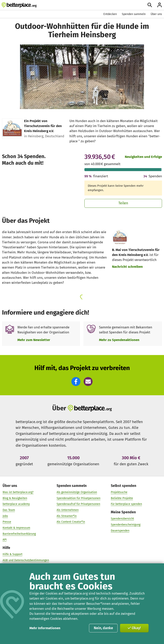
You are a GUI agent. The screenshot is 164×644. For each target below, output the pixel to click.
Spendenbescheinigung (126, 525)
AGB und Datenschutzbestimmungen (26, 560)
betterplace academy (16, 504)
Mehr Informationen (45, 628)
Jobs (5, 516)
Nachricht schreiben (127, 267)
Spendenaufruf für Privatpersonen (78, 504)
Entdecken (110, 14)
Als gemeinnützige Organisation (77, 492)
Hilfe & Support (12, 554)
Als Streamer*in (67, 516)
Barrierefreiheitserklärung (19, 534)
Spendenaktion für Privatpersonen (78, 498)
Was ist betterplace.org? (18, 492)
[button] (76, 382)
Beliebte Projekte (122, 498)
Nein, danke (103, 628)
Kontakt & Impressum (16, 528)
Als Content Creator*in (71, 522)
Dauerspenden (120, 531)
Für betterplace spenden (126, 504)
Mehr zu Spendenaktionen (119, 340)
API (5, 540)
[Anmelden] (159, 5)
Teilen (123, 203)
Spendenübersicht (122, 519)
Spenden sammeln (134, 14)
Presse (7, 522)
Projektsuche (119, 492)
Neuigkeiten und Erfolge (143, 157)
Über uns (156, 14)
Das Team (9, 510)
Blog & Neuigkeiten (15, 498)
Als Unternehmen (68, 510)
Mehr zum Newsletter (34, 340)
